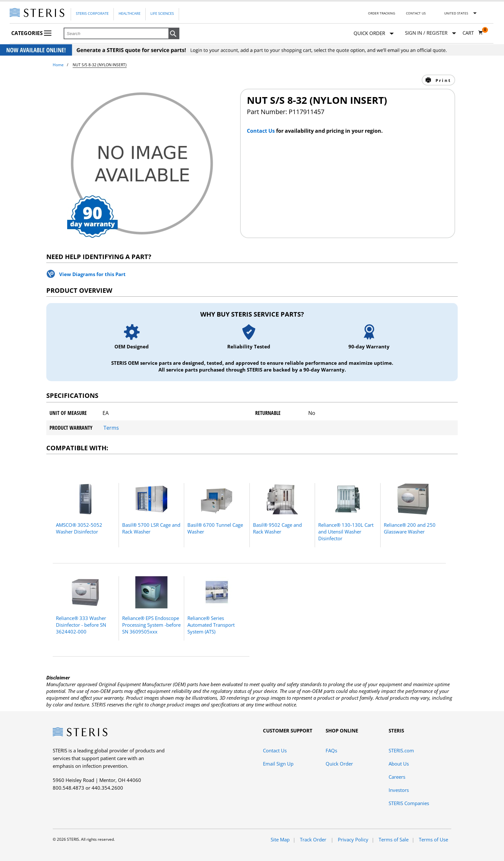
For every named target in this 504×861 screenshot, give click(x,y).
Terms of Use (433, 839)
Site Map (280, 839)
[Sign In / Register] (431, 33)
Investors (399, 790)
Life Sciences (162, 13)
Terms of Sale (394, 839)
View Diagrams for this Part (92, 274)
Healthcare (130, 13)
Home (58, 65)
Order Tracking (382, 13)
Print (442, 80)
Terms (111, 428)
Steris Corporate (92, 13)
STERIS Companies (409, 803)
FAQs (331, 750)
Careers (397, 777)
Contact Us (416, 13)
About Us (399, 764)
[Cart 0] (473, 33)
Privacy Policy (353, 839)
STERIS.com (401, 750)
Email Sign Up (278, 764)
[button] (174, 34)
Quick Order (374, 34)
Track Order (314, 839)
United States (456, 13)
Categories (31, 33)
